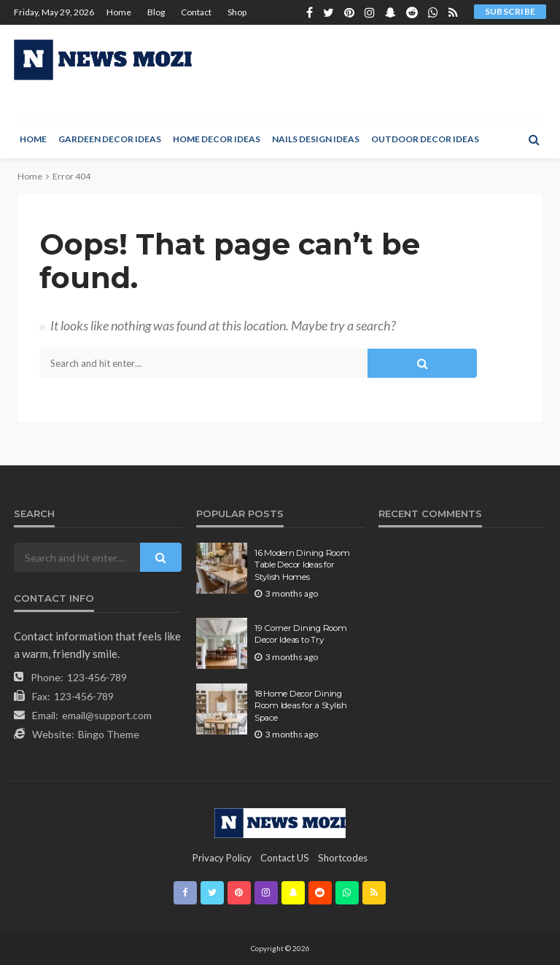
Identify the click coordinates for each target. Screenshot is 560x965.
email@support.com (107, 715)
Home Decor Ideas (217, 139)
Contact (196, 12)
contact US (285, 858)
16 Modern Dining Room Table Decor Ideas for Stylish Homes (302, 565)
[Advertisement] (369, 72)
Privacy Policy (222, 858)
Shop (237, 12)
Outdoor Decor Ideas (425, 139)
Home (119, 12)
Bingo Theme (109, 734)
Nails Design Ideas (316, 139)
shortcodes (343, 858)
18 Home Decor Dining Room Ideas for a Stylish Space (301, 706)
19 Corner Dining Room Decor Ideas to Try (301, 634)
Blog (156, 12)
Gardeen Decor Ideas (110, 139)
